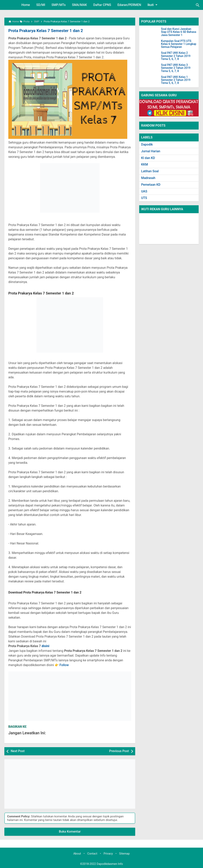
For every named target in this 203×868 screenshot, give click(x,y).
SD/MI (41, 5)
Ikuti (153, 5)
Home (26, 5)
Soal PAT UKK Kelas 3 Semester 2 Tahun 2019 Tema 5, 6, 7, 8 (176, 68)
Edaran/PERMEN (129, 5)
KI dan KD (148, 158)
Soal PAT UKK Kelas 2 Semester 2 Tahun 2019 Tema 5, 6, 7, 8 (176, 56)
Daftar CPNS (102, 5)
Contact (92, 853)
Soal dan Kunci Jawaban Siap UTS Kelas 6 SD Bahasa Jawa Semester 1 (179, 32)
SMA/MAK (79, 5)
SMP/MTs (59, 5)
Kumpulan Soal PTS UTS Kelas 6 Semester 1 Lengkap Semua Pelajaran (179, 44)
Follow (64, 665)
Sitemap (124, 853)
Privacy (108, 853)
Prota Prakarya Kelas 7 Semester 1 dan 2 (45, 31)
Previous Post (119, 751)
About (77, 853)
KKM (145, 164)
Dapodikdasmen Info (110, 864)
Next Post (18, 751)
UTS (144, 198)
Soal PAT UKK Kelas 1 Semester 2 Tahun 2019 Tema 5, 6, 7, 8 (176, 80)
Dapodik (147, 144)
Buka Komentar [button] (70, 832)
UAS (144, 191)
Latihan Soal (150, 171)
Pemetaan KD (151, 185)
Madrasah (148, 178)
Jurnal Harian (151, 151)
